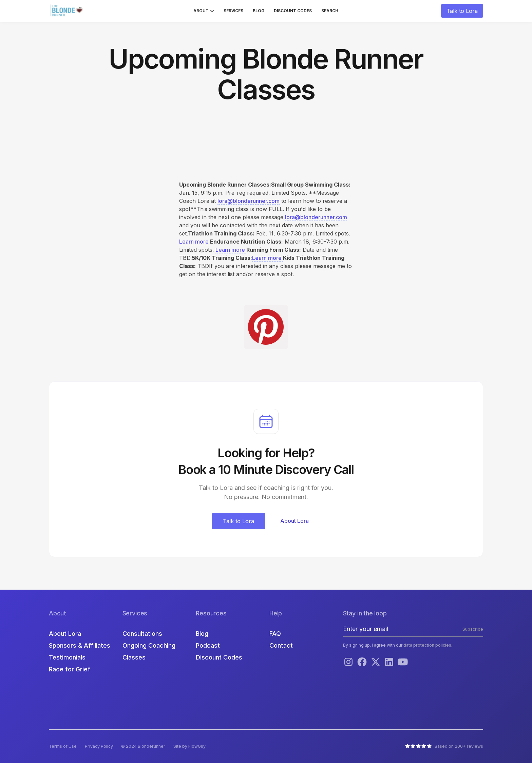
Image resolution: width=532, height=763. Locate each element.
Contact (281, 645)
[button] (204, 11)
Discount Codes (293, 11)
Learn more (195, 242)
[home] (68, 11)
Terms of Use (63, 746)
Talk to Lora (462, 11)
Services (233, 11)
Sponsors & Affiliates (80, 645)
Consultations (142, 634)
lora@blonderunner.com (249, 201)
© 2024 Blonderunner (143, 746)
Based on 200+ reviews (459, 746)
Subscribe (473, 629)
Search (330, 11)
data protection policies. (428, 645)
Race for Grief (70, 669)
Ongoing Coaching (149, 645)
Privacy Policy (99, 746)
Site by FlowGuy (189, 746)
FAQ (275, 634)
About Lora (65, 634)
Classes (134, 657)
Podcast (208, 645)
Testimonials (67, 657)
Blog (259, 11)
